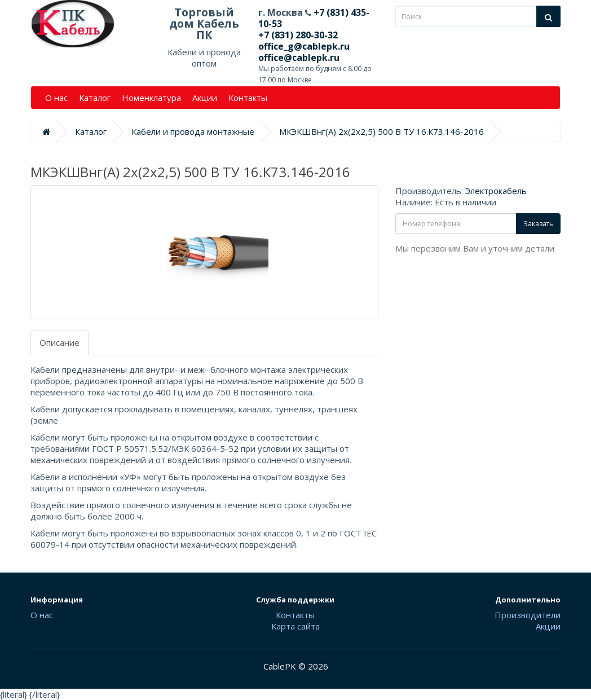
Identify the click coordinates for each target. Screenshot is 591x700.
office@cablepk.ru (299, 58)
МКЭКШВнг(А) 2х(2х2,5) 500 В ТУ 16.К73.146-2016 (381, 131)
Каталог (95, 98)
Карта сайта (295, 626)
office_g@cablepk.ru (304, 46)
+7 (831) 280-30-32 (298, 35)
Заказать (538, 224)
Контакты (248, 98)
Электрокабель (496, 191)
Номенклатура (151, 98)
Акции (205, 98)
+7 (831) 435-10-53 (314, 18)
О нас (56, 98)
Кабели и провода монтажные (193, 131)
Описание (59, 342)
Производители (528, 615)
